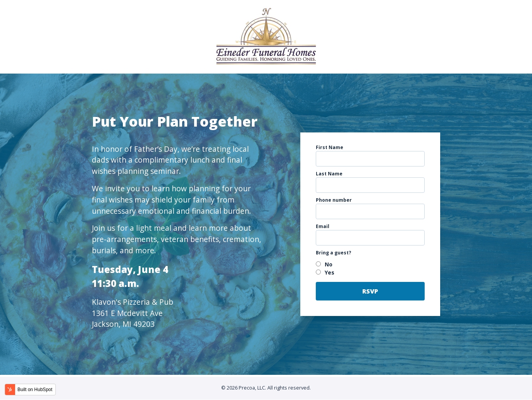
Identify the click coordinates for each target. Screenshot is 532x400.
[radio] (370, 264)
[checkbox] (370, 268)
